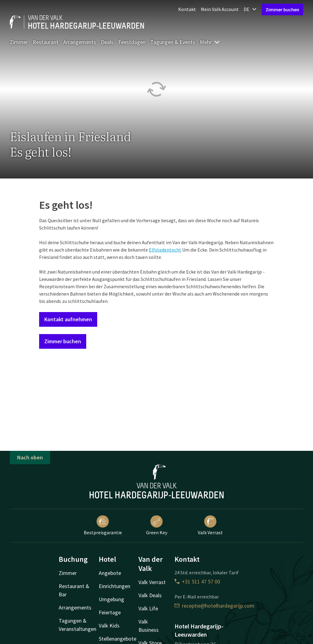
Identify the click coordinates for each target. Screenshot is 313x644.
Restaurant (46, 42)
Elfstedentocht (165, 250)
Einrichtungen (114, 586)
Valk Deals (150, 595)
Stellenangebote (118, 639)
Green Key (157, 525)
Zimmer (19, 42)
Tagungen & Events (173, 42)
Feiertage (110, 612)
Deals (107, 42)
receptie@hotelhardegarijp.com (214, 606)
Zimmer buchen (282, 9)
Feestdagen (132, 42)
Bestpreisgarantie (103, 525)
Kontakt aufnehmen (68, 319)
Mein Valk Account (220, 9)
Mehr (210, 42)
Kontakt (187, 9)
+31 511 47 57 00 (197, 581)
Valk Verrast (210, 525)
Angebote (110, 573)
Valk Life (148, 608)
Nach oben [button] (30, 457)
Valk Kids (109, 626)
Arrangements (80, 42)
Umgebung (111, 599)
